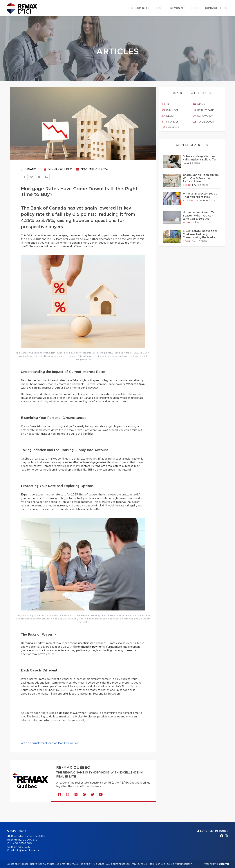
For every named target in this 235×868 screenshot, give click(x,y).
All (167, 104)
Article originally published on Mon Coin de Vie (50, 743)
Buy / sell (171, 110)
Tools (195, 8)
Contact (211, 8)
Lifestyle (171, 127)
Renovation (203, 116)
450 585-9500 (22, 843)
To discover (204, 122)
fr (227, 8)
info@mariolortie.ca (27, 851)
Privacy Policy (140, 864)
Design (169, 116)
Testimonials (176, 8)
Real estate (204, 110)
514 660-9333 (22, 847)
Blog (158, 8)
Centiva (223, 864)
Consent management (179, 864)
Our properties (138, 8)
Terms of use (157, 864)
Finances (30, 169)
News (199, 104)
